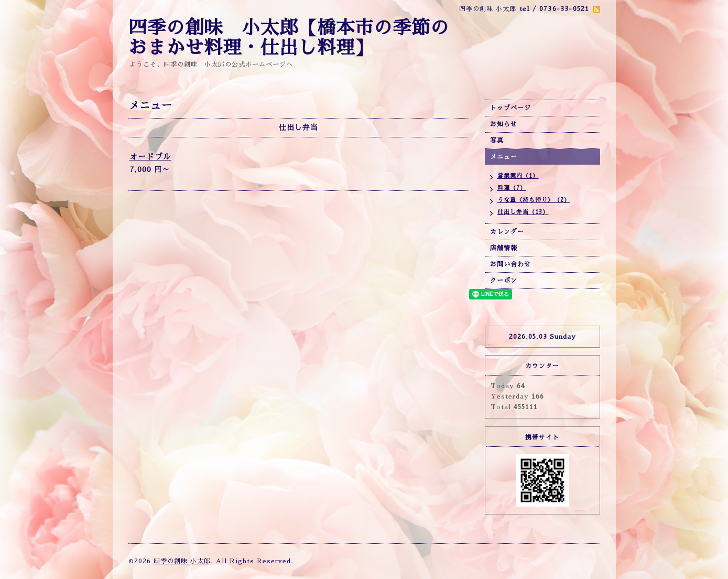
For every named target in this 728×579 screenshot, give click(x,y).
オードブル (150, 157)
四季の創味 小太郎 (182, 561)
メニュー (504, 157)
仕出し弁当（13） (523, 212)
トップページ (510, 108)
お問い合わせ (510, 264)
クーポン (504, 281)
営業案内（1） (518, 176)
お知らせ (504, 124)
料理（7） (512, 188)
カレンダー (507, 232)
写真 (497, 141)
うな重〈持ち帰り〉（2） (534, 200)
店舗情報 (504, 248)
